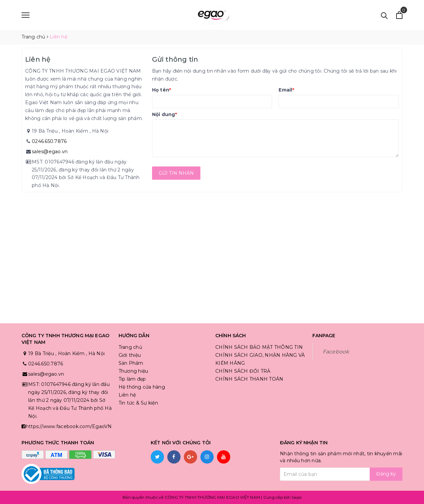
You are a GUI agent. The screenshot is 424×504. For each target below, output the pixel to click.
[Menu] (26, 15)
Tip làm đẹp (132, 379)
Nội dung (164, 114)
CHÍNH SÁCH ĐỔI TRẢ (243, 371)
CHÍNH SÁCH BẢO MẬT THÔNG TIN (259, 347)
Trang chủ (130, 347)
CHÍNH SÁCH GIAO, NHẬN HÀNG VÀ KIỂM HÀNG (260, 359)
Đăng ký (386, 474)
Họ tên (162, 90)
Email (286, 90)
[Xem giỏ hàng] (399, 15)
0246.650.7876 (49, 141)
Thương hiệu (133, 371)
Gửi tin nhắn (176, 173)
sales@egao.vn (50, 152)
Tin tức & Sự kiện (138, 403)
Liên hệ (127, 395)
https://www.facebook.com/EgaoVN (69, 426)
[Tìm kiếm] (384, 15)
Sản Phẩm (131, 363)
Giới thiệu (130, 355)
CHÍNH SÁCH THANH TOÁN (249, 379)
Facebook (336, 352)
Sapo (296, 497)
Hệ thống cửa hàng (142, 387)
